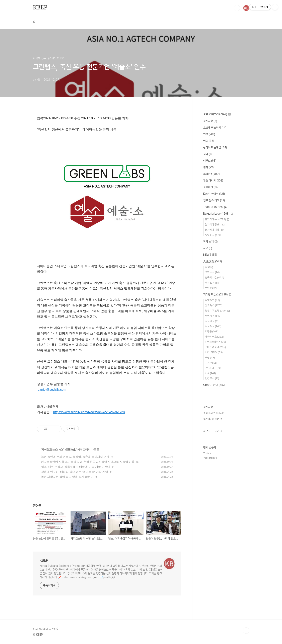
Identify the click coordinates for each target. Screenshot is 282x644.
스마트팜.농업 (68, 449)
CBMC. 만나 (214, 385)
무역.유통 (213, 316)
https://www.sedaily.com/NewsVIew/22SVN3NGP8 (89, 412)
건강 (210, 373)
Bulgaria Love (218, 214)
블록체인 (211, 187)
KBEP (40, 8)
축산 (210, 357)
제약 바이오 (214, 337)
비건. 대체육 (214, 352)
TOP (246, 631)
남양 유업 (212, 300)
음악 (207, 154)
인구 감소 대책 (214, 200)
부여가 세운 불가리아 (214, 413)
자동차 (211, 363)
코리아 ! (211, 174)
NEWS (210, 255)
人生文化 (213, 261)
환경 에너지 (213, 181)
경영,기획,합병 (217, 311)
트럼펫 (211, 288)
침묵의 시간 (215, 277)
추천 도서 (212, 283)
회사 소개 (210, 241)
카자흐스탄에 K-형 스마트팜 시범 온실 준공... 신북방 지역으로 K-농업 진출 (88, 462)
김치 (208, 167)
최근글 (207, 431)
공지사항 (210, 121)
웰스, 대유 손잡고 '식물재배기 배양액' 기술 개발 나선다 (76, 467)
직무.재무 (212, 321)
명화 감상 (212, 272)
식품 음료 (213, 326)
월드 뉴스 (214, 305)
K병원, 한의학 (214, 194)
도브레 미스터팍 (215, 128)
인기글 (218, 431)
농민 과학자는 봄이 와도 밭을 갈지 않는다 (67, 477)
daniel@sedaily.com (52, 390)
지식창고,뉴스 (49, 449)
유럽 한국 (213, 235)
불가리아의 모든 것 (213, 419)
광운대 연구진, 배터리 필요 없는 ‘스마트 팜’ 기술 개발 (75, 472)
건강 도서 (212, 378)
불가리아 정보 (215, 225)
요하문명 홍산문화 (215, 207)
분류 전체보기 (217, 114)
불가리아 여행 (215, 230)
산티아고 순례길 (215, 147)
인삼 (209, 134)
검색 (237, 8)
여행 (209, 141)
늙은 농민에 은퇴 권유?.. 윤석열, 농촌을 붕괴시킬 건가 (75, 457)
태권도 (210, 161)
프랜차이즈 (213, 368)
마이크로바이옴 (215, 342)
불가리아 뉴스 (217, 219)
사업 (208, 248)
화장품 (212, 331)
